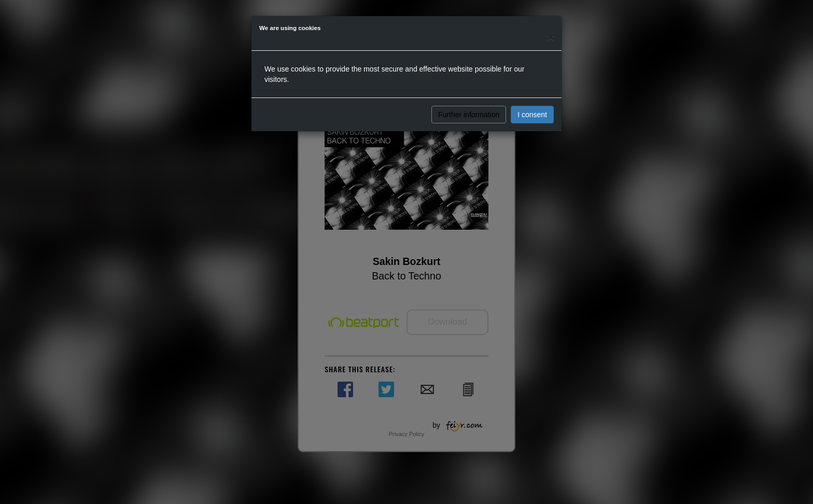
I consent (532, 115)
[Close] (551, 37)
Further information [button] (469, 115)
